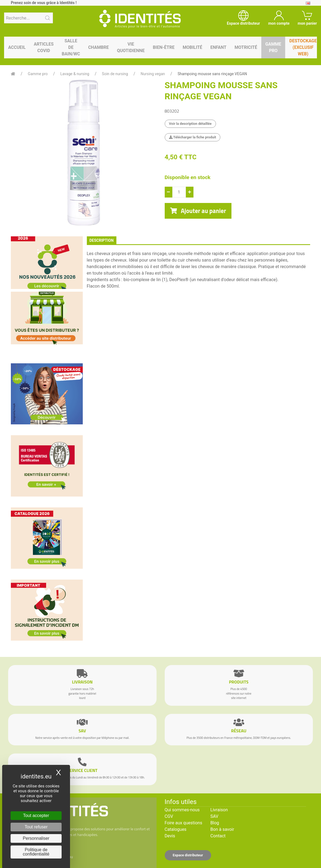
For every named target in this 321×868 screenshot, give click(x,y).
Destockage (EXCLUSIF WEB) (303, 47)
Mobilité (192, 47)
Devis (170, 836)
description (102, 240)
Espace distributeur (188, 855)
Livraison (219, 810)
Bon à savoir (222, 829)
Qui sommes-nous (182, 810)
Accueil (17, 47)
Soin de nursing (115, 74)
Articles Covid (44, 47)
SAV (214, 816)
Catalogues (176, 829)
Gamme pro (273, 47)
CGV (169, 816)
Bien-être (164, 47)
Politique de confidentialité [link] (36, 852)
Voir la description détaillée (190, 124)
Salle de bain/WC (71, 47)
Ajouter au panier (198, 211)
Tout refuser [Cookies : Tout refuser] (36, 827)
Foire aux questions (184, 823)
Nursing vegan (153, 74)
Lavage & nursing (75, 74)
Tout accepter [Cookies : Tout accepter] (36, 815)
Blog (215, 823)
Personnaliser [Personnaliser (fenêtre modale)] (36, 838)
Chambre (98, 47)
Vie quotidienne (131, 47)
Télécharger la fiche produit (193, 137)
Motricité (246, 47)
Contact (218, 836)
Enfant (218, 47)
